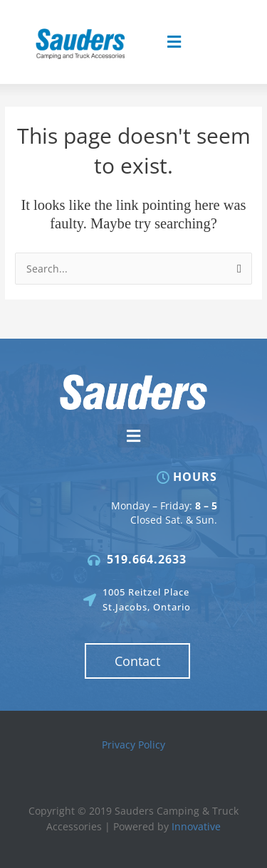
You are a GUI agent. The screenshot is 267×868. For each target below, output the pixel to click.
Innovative (196, 826)
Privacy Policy (133, 745)
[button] (174, 42)
